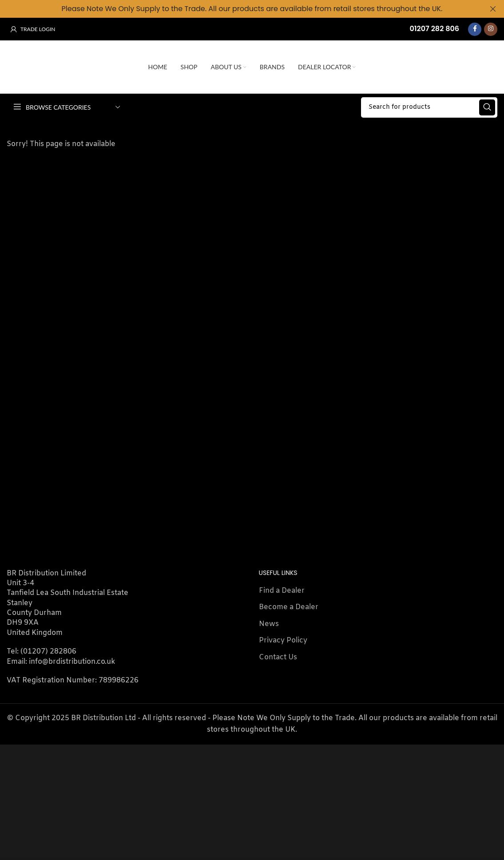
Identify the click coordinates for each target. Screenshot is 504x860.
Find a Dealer (282, 590)
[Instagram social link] (491, 28)
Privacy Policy (283, 640)
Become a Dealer (289, 606)
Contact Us (278, 656)
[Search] (429, 107)
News (269, 623)
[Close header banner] (493, 9)
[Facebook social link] (475, 28)
